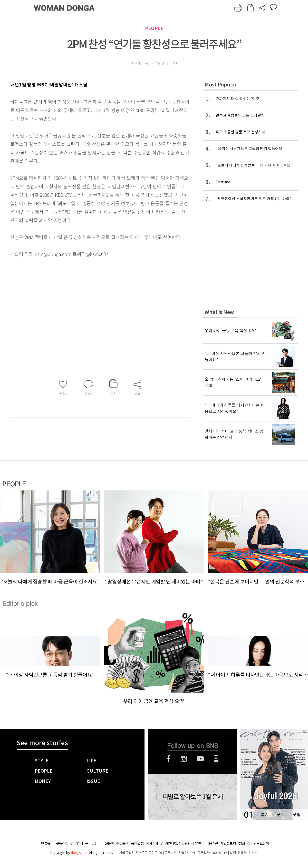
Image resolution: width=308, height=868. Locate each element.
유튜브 (200, 759)
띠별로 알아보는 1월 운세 (193, 797)
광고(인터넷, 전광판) (175, 843)
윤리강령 (91, 843)
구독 (281, 815)
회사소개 (152, 843)
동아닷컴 (137, 844)
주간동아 (122, 844)
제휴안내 (197, 843)
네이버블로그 (216, 759)
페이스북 (169, 759)
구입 (296, 815)
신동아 (109, 844)
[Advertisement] (87, 299)
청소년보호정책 (258, 843)
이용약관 (212, 843)
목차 (265, 815)
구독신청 (62, 843)
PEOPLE (154, 28)
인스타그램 (184, 759)
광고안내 (77, 843)
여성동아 (47, 844)
